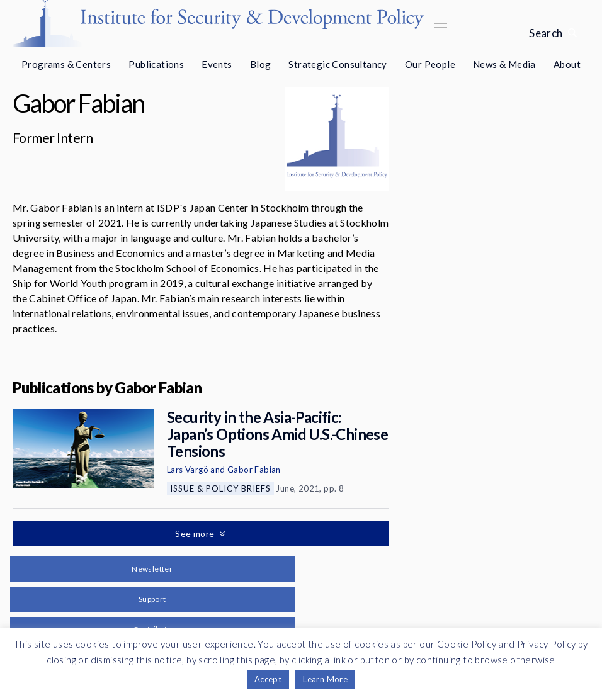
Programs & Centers (66, 64)
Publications (156, 64)
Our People (430, 64)
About (567, 64)
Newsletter (152, 569)
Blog (261, 64)
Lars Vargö (188, 470)
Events (217, 64)
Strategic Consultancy (338, 64)
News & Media (504, 64)
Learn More (325, 679)
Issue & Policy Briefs (220, 488)
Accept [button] (268, 679)
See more (196, 533)
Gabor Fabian (254, 470)
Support (152, 599)
